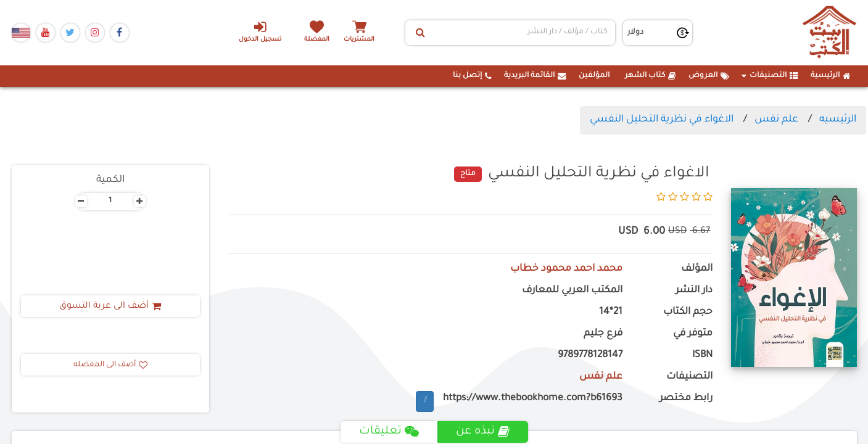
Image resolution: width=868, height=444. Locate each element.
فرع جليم (603, 334)
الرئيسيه (838, 120)
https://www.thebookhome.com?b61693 (533, 399)
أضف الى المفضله (110, 365)
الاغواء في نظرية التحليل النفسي (662, 120)
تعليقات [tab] (389, 432)
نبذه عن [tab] (483, 432)
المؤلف (697, 269)
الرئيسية (831, 76)
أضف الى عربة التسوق (110, 306)
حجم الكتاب (688, 312)
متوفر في (693, 334)
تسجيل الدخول (260, 31)
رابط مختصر (686, 399)
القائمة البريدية (535, 76)
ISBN (702, 356)
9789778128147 (590, 356)
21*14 (611, 312)
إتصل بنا (472, 76)
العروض (709, 76)
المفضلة (317, 40)
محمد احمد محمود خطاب (566, 269)
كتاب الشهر (651, 76)
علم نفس (776, 120)
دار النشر (694, 291)
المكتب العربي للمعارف (572, 291)
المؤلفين (594, 76)
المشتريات (360, 40)
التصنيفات (770, 76)
